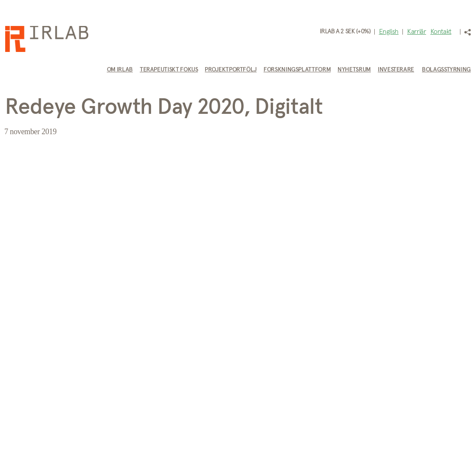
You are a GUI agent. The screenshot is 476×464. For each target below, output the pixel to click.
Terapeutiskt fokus (169, 70)
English (389, 32)
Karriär (416, 32)
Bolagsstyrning (446, 70)
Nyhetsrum (354, 70)
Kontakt (441, 32)
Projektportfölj (231, 70)
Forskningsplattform (297, 70)
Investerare (396, 70)
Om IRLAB (120, 70)
